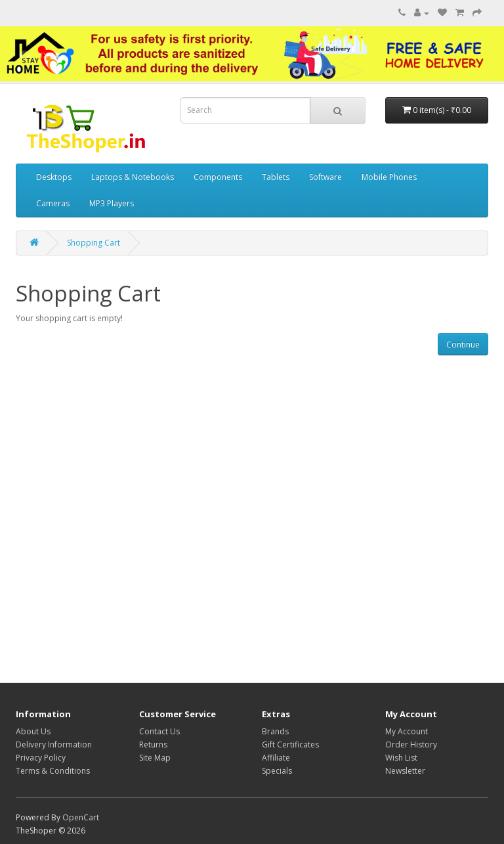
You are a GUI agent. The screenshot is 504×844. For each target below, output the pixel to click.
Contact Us (159, 731)
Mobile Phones (389, 177)
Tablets (276, 177)
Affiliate (276, 758)
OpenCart (81, 817)
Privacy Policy (41, 758)
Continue (463, 344)
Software (325, 177)
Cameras (53, 203)
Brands (275, 731)
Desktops (54, 177)
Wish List (401, 758)
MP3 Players (112, 203)
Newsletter (405, 771)
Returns (153, 744)
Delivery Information (54, 744)
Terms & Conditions (53, 771)
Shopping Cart (94, 243)
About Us (33, 731)
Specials (277, 771)
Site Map (155, 758)
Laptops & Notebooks (133, 177)
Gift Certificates (290, 744)
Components (218, 177)
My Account (407, 731)
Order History (411, 744)
